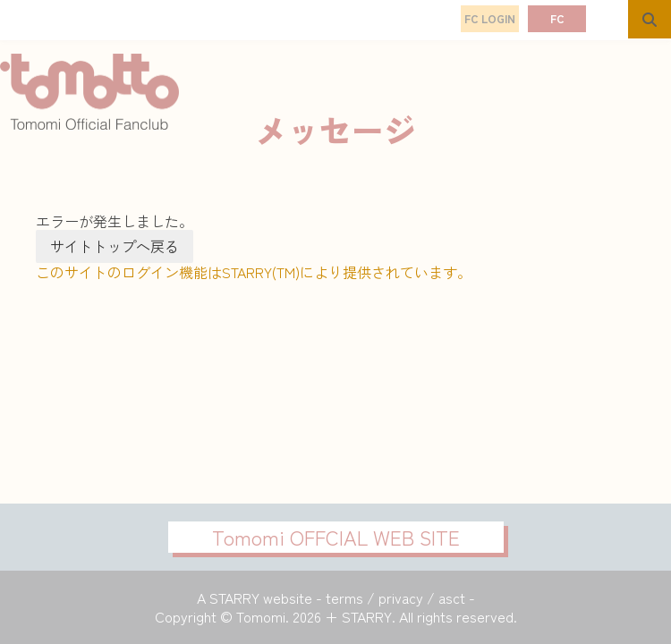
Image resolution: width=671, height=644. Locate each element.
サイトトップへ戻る (115, 246)
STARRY (234, 597)
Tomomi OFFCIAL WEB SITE (336, 537)
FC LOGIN (490, 18)
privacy (401, 597)
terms (344, 597)
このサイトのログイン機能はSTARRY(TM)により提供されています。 (254, 272)
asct (452, 597)
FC (557, 18)
